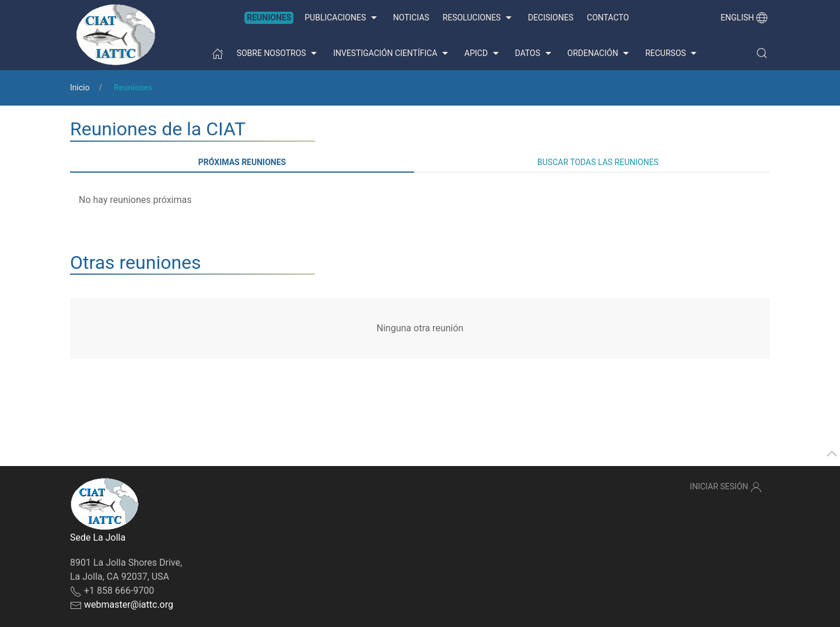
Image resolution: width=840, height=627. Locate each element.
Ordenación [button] (600, 54)
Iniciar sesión (726, 487)
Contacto (608, 17)
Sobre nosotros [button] (279, 54)
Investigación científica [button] (392, 54)
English (744, 17)
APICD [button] (483, 54)
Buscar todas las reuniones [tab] (598, 162)
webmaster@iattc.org (129, 605)
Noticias (411, 17)
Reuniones (269, 17)
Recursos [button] (672, 54)
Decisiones (551, 17)
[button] (762, 53)
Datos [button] (535, 54)
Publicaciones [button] (342, 18)
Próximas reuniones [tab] (242, 162)
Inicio (80, 87)
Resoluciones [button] (479, 18)
